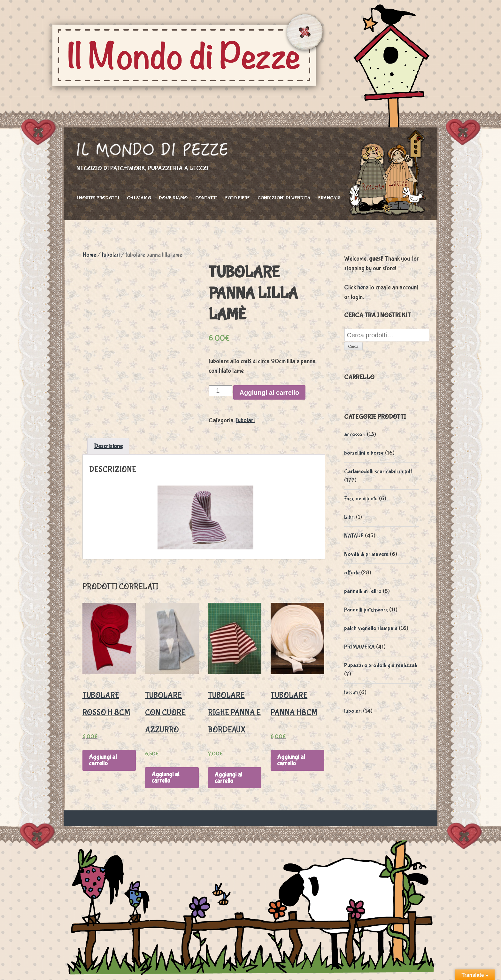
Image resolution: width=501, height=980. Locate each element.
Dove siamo (173, 198)
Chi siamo (139, 198)
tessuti (351, 693)
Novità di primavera (366, 554)
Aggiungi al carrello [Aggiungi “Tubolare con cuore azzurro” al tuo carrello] (165, 777)
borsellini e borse (364, 453)
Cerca (353, 347)
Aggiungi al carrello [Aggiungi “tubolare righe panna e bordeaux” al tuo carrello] (228, 778)
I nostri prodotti (98, 198)
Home (89, 255)
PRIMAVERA (359, 647)
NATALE (354, 536)
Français (329, 198)
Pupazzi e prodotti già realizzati (381, 666)
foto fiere (238, 198)
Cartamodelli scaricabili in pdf (378, 472)
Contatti (206, 198)
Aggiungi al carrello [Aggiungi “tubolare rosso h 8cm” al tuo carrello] (103, 760)
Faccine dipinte (361, 499)
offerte (352, 573)
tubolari (111, 255)
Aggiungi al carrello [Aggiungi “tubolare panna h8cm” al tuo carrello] (291, 760)
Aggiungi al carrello (270, 393)
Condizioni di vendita (284, 198)
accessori (355, 435)
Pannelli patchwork (366, 610)
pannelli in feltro (363, 591)
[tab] (108, 446)
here (363, 287)
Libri (349, 517)
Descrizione (108, 446)
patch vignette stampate (371, 628)
